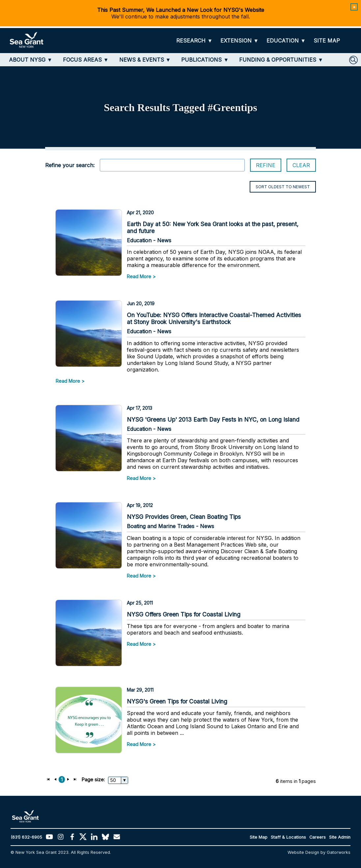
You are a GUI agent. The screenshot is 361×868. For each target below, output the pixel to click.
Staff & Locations (288, 837)
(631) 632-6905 (26, 837)
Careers (318, 837)
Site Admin (340, 837)
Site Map (259, 837)
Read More (139, 276)
